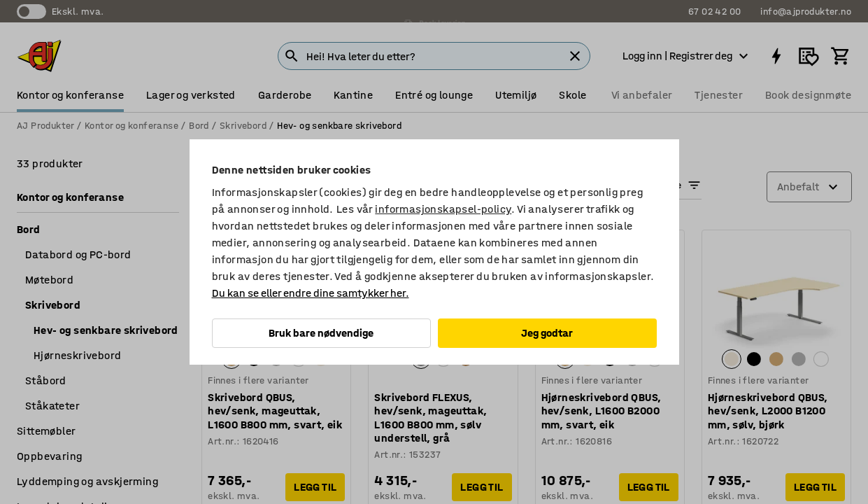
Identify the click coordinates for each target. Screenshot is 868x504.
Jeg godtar (547, 333)
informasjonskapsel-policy (443, 209)
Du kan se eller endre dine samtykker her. (311, 293)
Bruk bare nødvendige (321, 333)
